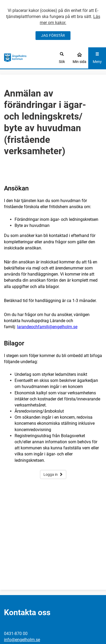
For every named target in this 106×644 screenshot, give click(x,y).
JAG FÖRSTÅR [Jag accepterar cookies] (53, 35)
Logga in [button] (53, 474)
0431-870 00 (16, 634)
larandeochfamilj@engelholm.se (47, 327)
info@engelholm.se (22, 640)
